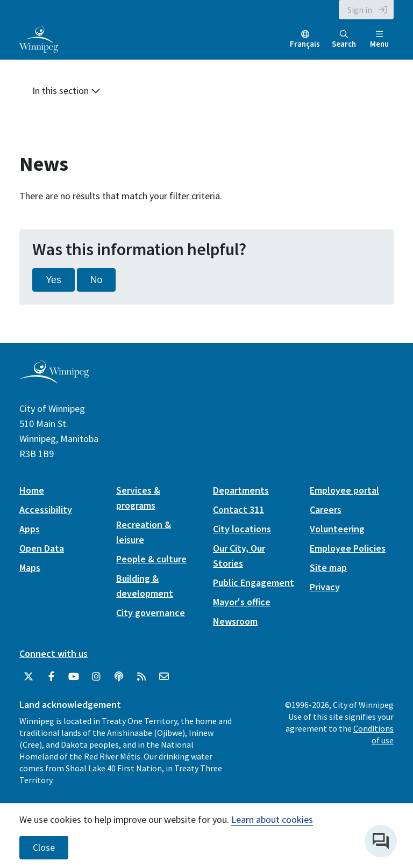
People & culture (151, 559)
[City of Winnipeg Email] (164, 677)
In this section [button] (66, 91)
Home (32, 490)
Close (44, 848)
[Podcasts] (119, 677)
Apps (30, 529)
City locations (242, 529)
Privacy (325, 587)
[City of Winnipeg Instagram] (96, 677)
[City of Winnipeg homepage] (54, 379)
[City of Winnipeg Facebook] (51, 677)
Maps (30, 567)
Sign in (360, 10)
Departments (241, 490)
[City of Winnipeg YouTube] (74, 677)
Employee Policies (348, 548)
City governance (151, 613)
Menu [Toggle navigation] (379, 39)
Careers (326, 509)
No (97, 280)
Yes (54, 280)
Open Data (42, 548)
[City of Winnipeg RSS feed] (141, 677)
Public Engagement (254, 583)
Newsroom (235, 621)
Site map (328, 567)
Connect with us (54, 653)
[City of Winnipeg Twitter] (29, 677)
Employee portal (344, 490)
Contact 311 (238, 509)
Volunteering (337, 529)
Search (344, 39)
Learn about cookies (272, 819)
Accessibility (46, 509)
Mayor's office (242, 602)
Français (305, 44)
